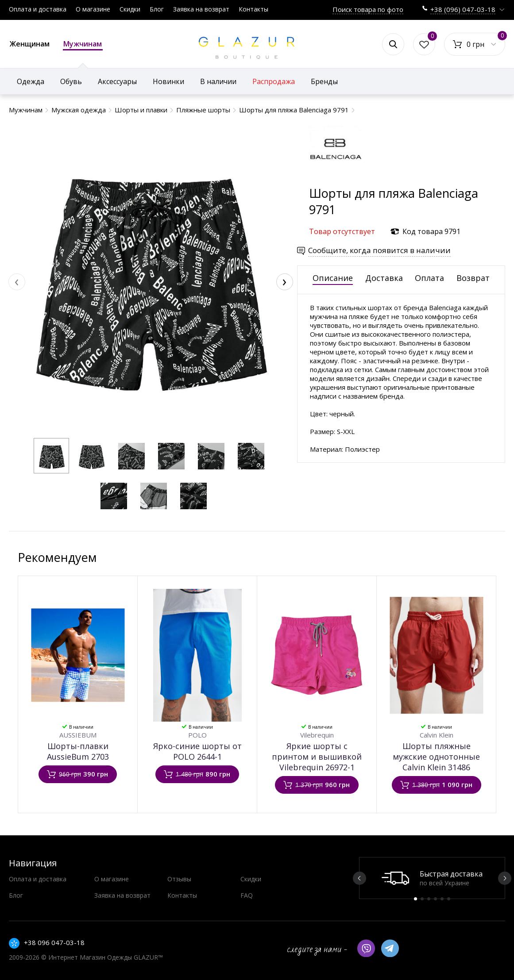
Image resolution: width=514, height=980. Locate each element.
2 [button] (422, 899)
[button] (51, 456)
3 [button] (429, 899)
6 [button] (449, 899)
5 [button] (442, 899)
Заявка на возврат (201, 9)
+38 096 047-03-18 (54, 942)
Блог (157, 9)
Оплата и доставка (38, 9)
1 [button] (415, 899)
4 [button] (435, 899)
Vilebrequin (317, 735)
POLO (197, 735)
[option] (432, 878)
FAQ (247, 895)
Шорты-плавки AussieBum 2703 (78, 751)
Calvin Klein (437, 735)
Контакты (253, 9)
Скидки (130, 9)
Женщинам (30, 44)
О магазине (93, 9)
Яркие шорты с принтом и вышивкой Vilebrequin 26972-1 (317, 757)
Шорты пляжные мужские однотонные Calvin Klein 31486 (436, 757)
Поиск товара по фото (368, 9)
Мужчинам (83, 45)
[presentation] (17, 282)
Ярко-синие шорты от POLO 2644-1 (197, 751)
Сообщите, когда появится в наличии (379, 250)
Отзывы (179, 879)
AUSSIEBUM (78, 735)
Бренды (324, 81)
